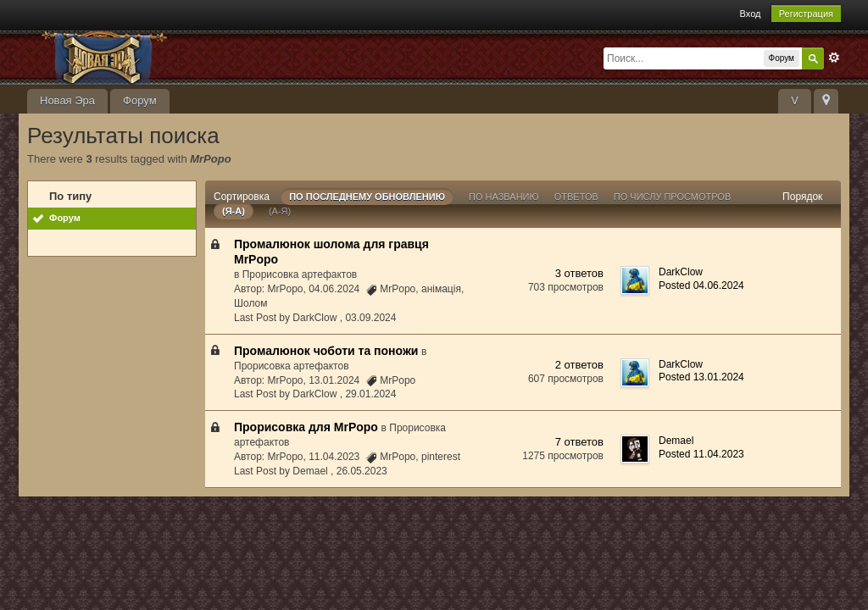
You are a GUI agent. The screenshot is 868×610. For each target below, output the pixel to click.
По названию (504, 197)
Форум (140, 100)
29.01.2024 (370, 394)
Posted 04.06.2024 (701, 286)
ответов (576, 197)
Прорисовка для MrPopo (306, 427)
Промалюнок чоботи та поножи (326, 351)
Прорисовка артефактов (300, 274)
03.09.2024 (370, 318)
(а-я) (280, 211)
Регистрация (806, 14)
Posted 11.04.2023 (701, 454)
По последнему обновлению (367, 197)
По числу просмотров (672, 197)
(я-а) (234, 211)
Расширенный (834, 58)
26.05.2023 (362, 471)
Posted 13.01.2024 (701, 377)
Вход (751, 14)
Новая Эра (67, 100)
